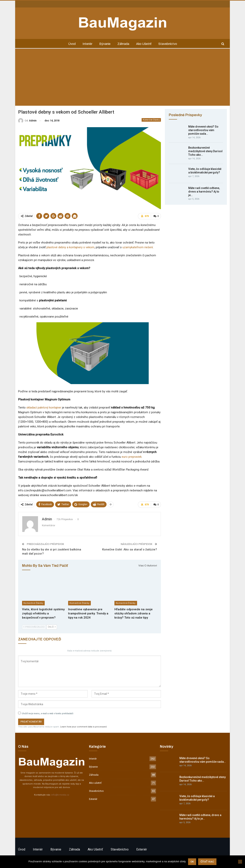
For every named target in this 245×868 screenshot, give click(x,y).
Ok (192, 862)
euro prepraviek (132, 457)
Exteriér (93, 799)
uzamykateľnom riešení (138, 247)
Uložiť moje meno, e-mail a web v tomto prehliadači (47, 714)
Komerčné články (151, 120)
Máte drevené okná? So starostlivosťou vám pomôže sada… (203, 130)
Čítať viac (207, 862)
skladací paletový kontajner (44, 408)
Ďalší (52, 627)
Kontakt (22, 4)
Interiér (87, 44)
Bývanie (105, 44)
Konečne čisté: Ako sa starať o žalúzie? (130, 549)
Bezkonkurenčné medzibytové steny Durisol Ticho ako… (205, 151)
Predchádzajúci (34, 627)
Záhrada (123, 44)
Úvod (72, 44)
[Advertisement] (122, 78)
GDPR (46, 4)
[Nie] (240, 862)
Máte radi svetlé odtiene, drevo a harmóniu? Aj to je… (204, 192)
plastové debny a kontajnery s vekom (70, 247)
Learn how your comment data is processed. (84, 727)
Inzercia (35, 4)
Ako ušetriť (144, 44)
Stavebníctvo (168, 44)
